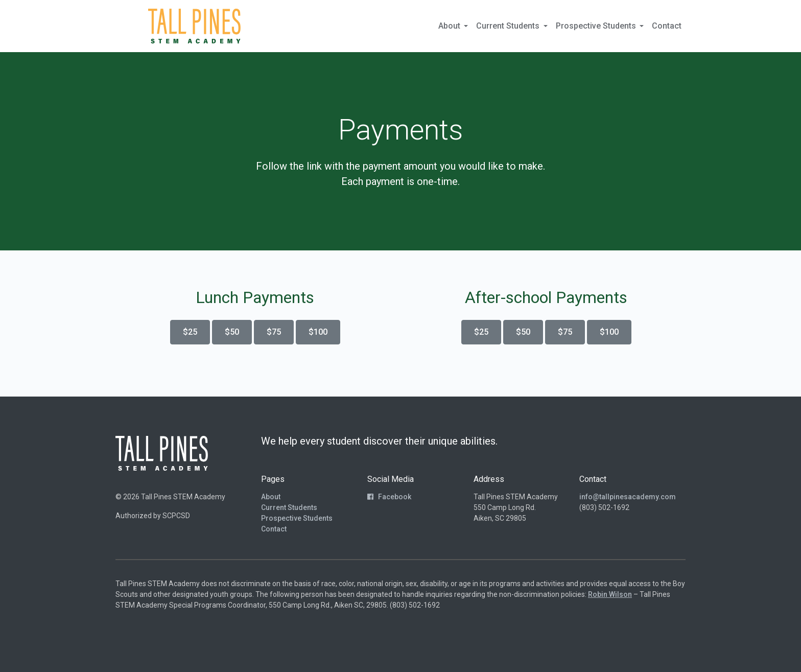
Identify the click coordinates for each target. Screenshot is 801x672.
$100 (318, 332)
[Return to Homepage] (194, 26)
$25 (190, 332)
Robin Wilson (610, 594)
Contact (667, 26)
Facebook (389, 497)
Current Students (289, 507)
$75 (274, 332)
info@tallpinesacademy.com (628, 497)
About (271, 497)
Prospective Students (297, 518)
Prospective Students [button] (597, 26)
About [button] (450, 26)
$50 (232, 332)
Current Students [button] (509, 26)
